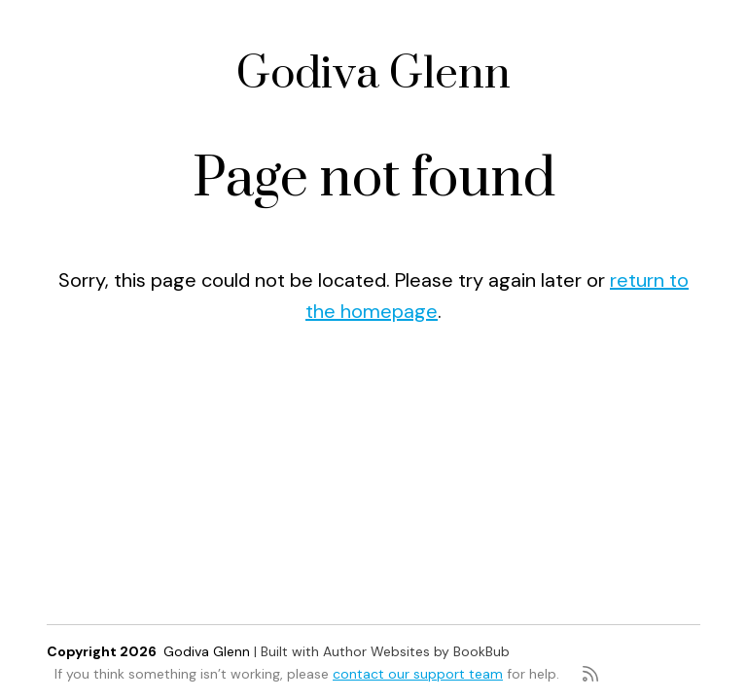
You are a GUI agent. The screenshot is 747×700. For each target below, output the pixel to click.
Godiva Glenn (373, 74)
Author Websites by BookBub (416, 651)
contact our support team (418, 674)
